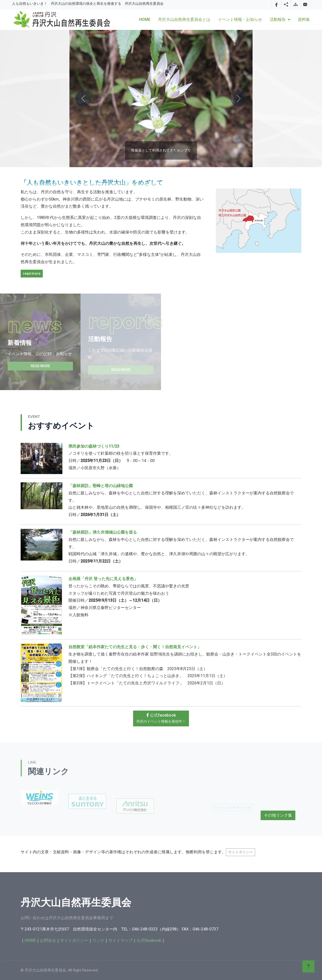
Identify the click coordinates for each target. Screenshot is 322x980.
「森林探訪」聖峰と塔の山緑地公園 (101, 486)
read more (32, 273)
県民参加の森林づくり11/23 (94, 446)
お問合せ (48, 940)
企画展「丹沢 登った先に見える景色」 (103, 579)
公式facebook (161, 718)
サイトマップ (120, 940)
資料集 (304, 19)
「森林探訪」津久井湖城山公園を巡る (103, 532)
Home (145, 19)
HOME (30, 940)
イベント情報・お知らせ (240, 19)
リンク (98, 940)
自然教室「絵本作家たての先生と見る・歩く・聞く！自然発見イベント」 (135, 647)
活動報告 (278, 19)
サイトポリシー (240, 852)
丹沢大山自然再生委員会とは (184, 19)
